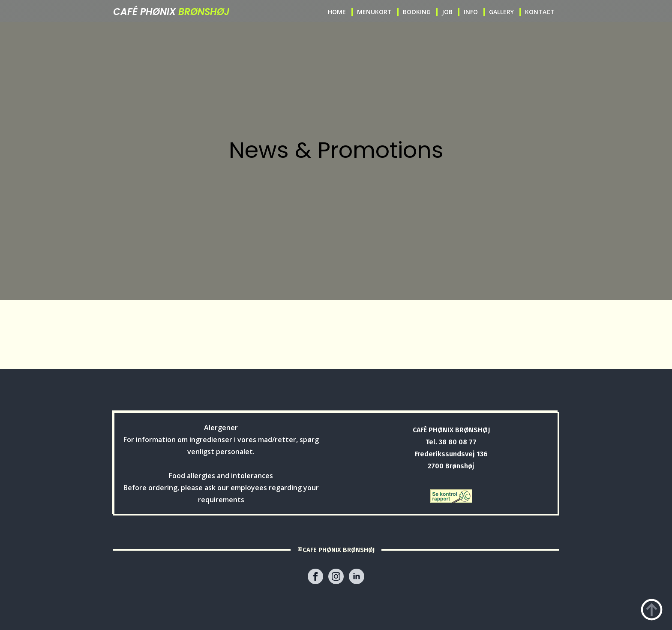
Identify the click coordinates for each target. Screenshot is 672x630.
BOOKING (417, 12)
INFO (471, 12)
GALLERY (501, 12)
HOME (337, 12)
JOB (447, 12)
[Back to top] (652, 610)
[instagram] (336, 576)
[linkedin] (357, 576)
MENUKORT (374, 12)
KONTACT (540, 12)
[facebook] (315, 576)
